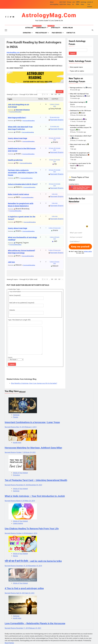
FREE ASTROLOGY (41, 33)
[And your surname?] (80, 237)
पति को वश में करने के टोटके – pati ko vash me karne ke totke (33, 561)
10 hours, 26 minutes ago (55, 139)
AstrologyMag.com (49, 15)
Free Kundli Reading (15, 112)
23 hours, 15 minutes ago (55, 171)
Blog (13, 383)
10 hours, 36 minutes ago (55, 149)
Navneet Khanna (10, 427)
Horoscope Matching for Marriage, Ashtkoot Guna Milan (33, 448)
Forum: (10, 357)
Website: (12, 310)
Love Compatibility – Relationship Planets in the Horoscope (35, 623)
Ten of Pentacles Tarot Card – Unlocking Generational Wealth (36, 480)
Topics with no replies (77, 71)
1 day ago (55, 194)
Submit (12, 364)
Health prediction (15, 160)
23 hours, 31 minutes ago (55, 185)
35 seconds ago (55, 117)
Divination (27, 33)
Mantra (15, 556)
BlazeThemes (9, 643)
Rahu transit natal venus (18, 194)
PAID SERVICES (57, 33)
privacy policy (88, 251)
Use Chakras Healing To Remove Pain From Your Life (32, 529)
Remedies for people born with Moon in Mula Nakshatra (21, 205)
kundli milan (68, 28)
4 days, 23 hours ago (55, 238)
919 (52, 94)
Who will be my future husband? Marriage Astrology (22, 252)
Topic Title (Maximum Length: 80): (19, 320)
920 (56, 94)
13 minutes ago (55, 126)
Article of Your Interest (90, 4)
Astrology (30, 27)
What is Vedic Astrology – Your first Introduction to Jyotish (35, 496)
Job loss (11, 262)
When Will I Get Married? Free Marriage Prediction (20, 128)
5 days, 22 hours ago (55, 263)
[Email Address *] (80, 241)
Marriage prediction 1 (17, 118)
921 (59, 94)
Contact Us (71, 33)
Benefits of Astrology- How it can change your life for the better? (36, 383)
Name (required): (15, 295)
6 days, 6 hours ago (55, 105)
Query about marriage (18, 138)
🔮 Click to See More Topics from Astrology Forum (80, 188)
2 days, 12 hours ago (55, 228)
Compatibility (43, 27)
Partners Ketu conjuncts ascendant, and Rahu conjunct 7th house (23, 173)
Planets (16, 417)
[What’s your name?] (80, 233)
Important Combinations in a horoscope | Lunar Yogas (32, 422)
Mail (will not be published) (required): (22, 303)
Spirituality (56, 28)
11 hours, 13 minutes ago (55, 161)
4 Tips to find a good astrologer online (24, 588)
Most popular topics (76, 67)
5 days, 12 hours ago (55, 250)
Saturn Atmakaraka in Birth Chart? (23, 184)
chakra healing (18, 523)
